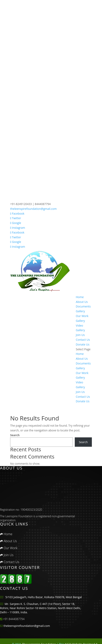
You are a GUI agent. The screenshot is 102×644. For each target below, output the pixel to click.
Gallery (80, 321)
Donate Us (83, 344)
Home (80, 297)
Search (15, 435)
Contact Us (83, 340)
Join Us (80, 335)
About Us (82, 302)
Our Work (82, 316)
